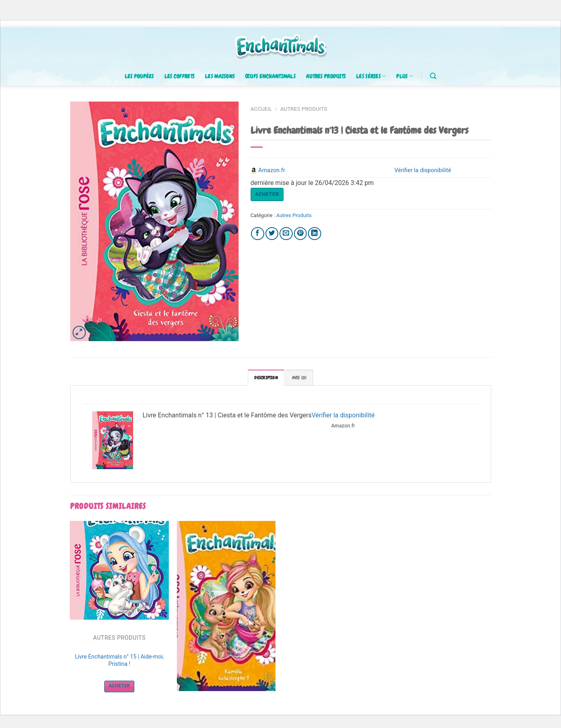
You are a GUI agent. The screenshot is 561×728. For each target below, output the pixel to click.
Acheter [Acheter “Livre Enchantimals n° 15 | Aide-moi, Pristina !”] (119, 685)
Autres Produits (304, 109)
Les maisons (220, 76)
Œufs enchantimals (270, 76)
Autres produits (326, 76)
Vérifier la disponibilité (343, 415)
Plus (405, 76)
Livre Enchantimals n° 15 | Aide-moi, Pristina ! (119, 660)
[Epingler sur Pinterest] (301, 234)
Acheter (267, 194)
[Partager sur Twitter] (272, 234)
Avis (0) (299, 378)
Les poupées (139, 76)
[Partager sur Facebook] (258, 234)
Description (266, 378)
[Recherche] (433, 76)
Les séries (371, 76)
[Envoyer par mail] (286, 234)
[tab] (266, 378)
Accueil (261, 109)
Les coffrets (179, 76)
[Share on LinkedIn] (315, 234)
